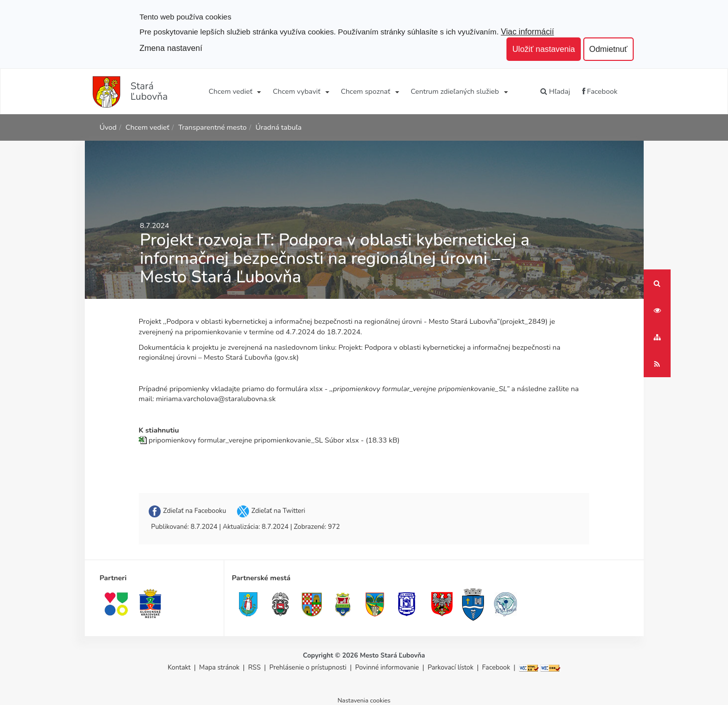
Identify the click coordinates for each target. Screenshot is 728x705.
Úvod (108, 127)
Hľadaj (555, 91)
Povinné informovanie (387, 668)
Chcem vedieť (231, 91)
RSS (255, 668)
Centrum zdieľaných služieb (455, 91)
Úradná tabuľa (278, 127)
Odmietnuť (608, 49)
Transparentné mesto (212, 127)
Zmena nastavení (171, 48)
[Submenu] (259, 91)
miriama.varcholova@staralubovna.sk (216, 399)
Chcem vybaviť (297, 91)
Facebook (600, 91)
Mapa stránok (219, 668)
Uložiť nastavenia (544, 49)
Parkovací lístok (451, 668)
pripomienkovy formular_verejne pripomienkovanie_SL (236, 440)
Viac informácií (528, 31)
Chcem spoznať (365, 91)
